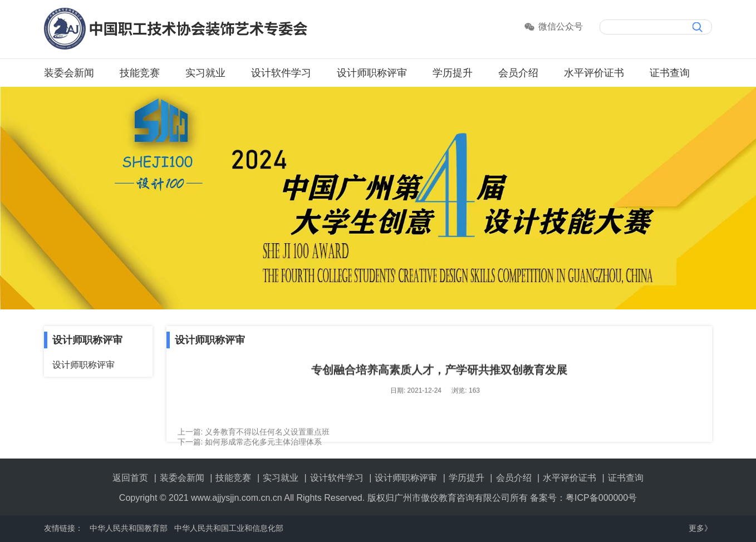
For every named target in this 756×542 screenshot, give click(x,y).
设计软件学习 (281, 73)
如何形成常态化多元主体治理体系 (263, 445)
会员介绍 (518, 73)
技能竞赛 (140, 73)
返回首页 (130, 478)
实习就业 (205, 73)
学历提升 (453, 73)
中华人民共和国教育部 (129, 528)
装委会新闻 (69, 73)
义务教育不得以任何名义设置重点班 (267, 435)
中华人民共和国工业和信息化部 (229, 528)
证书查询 (670, 73)
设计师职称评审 (372, 73)
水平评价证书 (594, 73)
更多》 (700, 528)
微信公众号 (561, 26)
